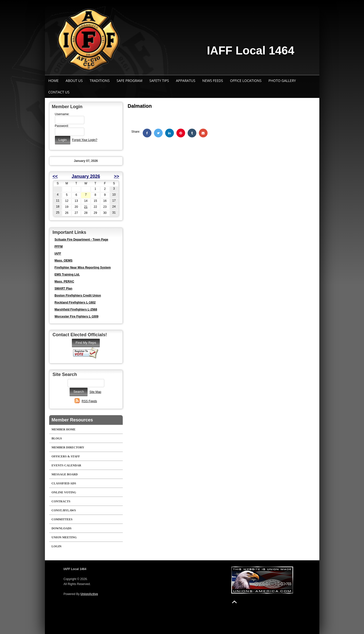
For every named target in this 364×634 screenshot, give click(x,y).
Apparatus (186, 81)
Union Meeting (64, 537)
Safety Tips (159, 81)
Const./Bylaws (64, 510)
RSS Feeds (89, 401)
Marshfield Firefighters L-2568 (76, 310)
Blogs (57, 438)
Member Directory (68, 447)
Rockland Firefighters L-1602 (75, 303)
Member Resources (72, 420)
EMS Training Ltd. (67, 275)
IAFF (58, 254)
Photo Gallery (282, 81)
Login (57, 546)
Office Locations (246, 81)
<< (55, 176)
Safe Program (129, 81)
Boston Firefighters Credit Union (78, 296)
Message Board (65, 474)
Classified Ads (64, 483)
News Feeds (213, 81)
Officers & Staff (66, 456)
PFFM (59, 247)
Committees (62, 519)
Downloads (62, 528)
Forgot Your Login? (84, 140)
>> (116, 176)
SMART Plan (63, 289)
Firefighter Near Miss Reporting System (83, 268)
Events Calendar (66, 465)
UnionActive (89, 594)
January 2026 (86, 176)
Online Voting (64, 492)
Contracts (61, 501)
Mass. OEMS (64, 261)
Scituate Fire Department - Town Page (81, 240)
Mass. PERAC (64, 282)
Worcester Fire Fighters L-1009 (77, 317)
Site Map (95, 392)
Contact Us (59, 92)
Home (54, 81)
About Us (74, 81)
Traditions (100, 81)
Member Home (64, 429)
